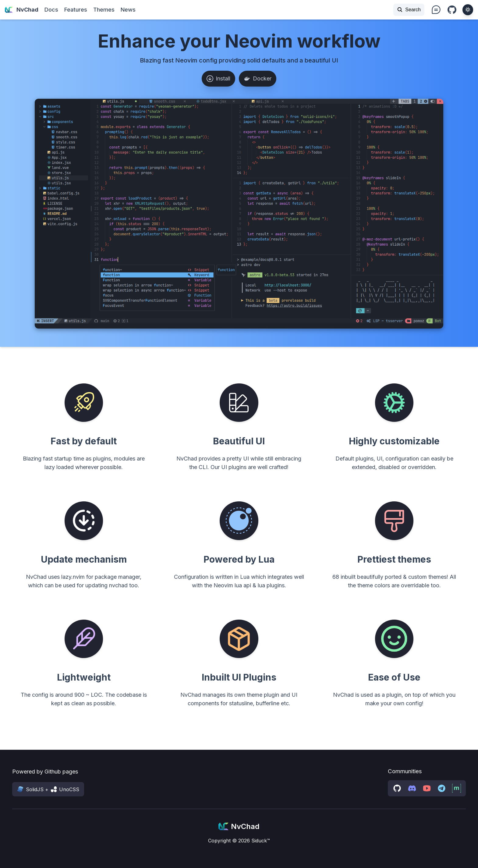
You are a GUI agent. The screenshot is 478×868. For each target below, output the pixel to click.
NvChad (22, 10)
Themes (104, 10)
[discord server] (412, 788)
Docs (51, 10)
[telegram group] (442, 788)
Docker (258, 79)
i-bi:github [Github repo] (452, 10)
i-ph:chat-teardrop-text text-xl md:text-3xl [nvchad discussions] (436, 10)
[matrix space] (457, 788)
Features (76, 10)
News (128, 10)
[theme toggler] (468, 10)
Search (409, 10)
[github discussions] (397, 788)
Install (218, 79)
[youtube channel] (427, 788)
